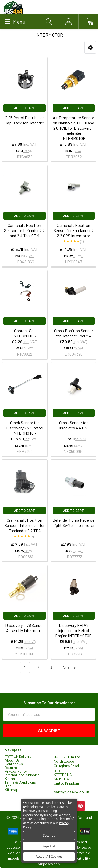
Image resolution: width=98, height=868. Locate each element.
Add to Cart (25, 108)
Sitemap (11, 789)
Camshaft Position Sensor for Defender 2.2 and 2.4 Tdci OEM (24, 230)
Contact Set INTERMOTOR (24, 333)
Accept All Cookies (49, 856)
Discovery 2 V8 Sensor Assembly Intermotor (25, 628)
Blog (8, 786)
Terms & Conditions (20, 782)
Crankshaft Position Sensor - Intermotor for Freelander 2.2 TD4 (25, 525)
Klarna (10, 778)
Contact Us (14, 764)
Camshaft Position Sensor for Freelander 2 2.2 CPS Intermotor (74, 230)
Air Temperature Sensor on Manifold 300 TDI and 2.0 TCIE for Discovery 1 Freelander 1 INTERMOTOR (73, 128)
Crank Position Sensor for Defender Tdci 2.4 (74, 333)
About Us (12, 760)
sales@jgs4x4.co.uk (71, 792)
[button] (90, 48)
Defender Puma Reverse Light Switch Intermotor (74, 523)
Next (70, 668)
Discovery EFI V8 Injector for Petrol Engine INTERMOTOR (73, 630)
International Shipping (22, 775)
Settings (49, 836)
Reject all (49, 846)
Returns (11, 767)
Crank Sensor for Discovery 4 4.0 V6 (74, 425)
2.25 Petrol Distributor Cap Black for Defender (24, 120)
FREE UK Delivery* (19, 757)
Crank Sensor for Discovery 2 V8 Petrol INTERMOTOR (25, 428)
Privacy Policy (16, 771)
